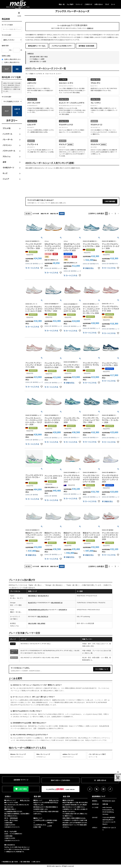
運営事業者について (99, 796)
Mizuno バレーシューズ (21, 756)
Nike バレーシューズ (48, 756)
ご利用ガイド (88, 4)
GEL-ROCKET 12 (57, 603)
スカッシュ (7, 156)
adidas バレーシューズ (74, 756)
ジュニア (6, 179)
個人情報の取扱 (25, 862)
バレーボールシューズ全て (100, 756)
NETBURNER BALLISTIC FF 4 (38, 610)
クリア (7, 69)
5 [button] (115, 213)
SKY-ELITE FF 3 (43, 596)
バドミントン (7, 145)
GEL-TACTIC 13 (43, 617)
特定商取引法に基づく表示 (10, 862)
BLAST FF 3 (32, 603)
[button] (118, 214)
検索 (17, 69)
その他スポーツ (8, 167)
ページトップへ (118, 772)
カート (113, 4)
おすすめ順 (36, 213)
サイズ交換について (102, 669)
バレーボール (8, 139)
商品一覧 (62, 4)
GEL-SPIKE (41, 623)
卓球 (4, 162)
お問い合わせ (99, 4)
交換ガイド (90, 28)
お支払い (8, 796)
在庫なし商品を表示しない (11, 59)
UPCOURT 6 (63, 610)
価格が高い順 (54, 213)
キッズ (5, 173)
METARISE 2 (32, 596)
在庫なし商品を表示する (11, 62)
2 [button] (109, 213)
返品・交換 (66, 796)
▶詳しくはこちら (25, 800)
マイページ (79, 4)
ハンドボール (7, 134)
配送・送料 (37, 796)
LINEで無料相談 (110, 201)
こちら (86, 814)
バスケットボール (9, 151)
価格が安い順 (45, 213)
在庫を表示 (17, 111)
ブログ (107, 4)
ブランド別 (7, 128)
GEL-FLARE (32, 623)
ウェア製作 (70, 4)
